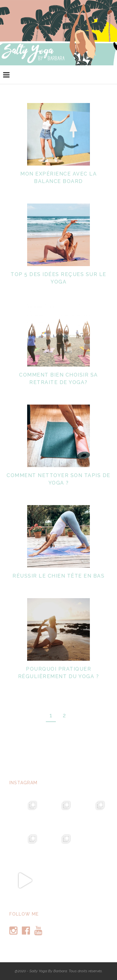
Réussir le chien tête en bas (58, 576)
